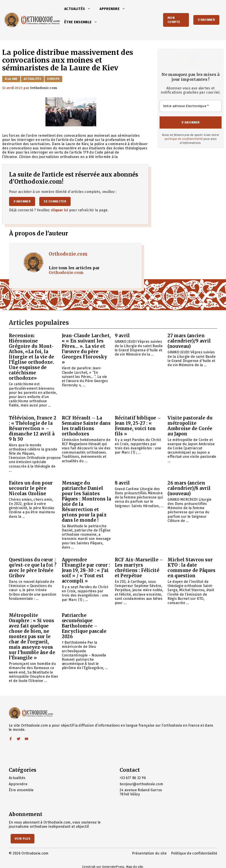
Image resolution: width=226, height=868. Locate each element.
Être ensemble (83, 22)
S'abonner (206, 20)
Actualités (80, 9)
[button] (90, 9)
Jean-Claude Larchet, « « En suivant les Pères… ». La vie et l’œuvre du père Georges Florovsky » (86, 349)
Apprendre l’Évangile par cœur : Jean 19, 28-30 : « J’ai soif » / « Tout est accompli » (86, 570)
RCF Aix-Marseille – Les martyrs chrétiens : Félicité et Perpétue (139, 568)
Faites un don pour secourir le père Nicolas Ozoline (31, 488)
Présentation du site (149, 853)
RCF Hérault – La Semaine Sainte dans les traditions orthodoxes (86, 426)
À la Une (11, 79)
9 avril (122, 336)
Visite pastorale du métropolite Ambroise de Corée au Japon (190, 426)
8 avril (122, 483)
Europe (53, 79)
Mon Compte (174, 20)
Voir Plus (23, 839)
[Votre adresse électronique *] (191, 106)
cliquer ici (59, 210)
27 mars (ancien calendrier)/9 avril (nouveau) (189, 341)
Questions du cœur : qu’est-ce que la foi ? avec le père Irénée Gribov (33, 568)
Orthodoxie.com (68, 254)
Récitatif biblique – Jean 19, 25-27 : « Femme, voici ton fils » (138, 426)
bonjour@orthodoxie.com (141, 784)
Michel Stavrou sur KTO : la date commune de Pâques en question (191, 568)
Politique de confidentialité (194, 853)
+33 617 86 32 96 (133, 778)
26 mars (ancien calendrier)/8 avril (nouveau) (189, 488)
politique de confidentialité (184, 139)
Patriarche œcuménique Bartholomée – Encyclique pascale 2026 (84, 626)
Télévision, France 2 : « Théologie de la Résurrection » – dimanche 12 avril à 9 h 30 (33, 428)
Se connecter (55, 201)
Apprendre (115, 9)
